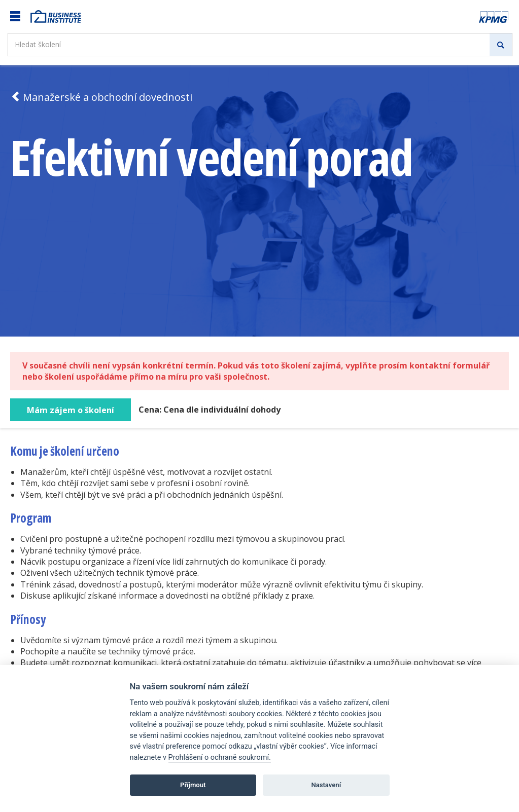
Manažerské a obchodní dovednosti (101, 97)
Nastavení (326, 785)
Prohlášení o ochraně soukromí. (220, 758)
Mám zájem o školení (71, 410)
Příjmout (193, 785)
